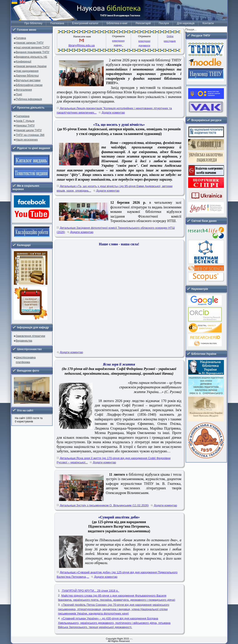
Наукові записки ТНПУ (30, 43)
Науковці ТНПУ (25, 126)
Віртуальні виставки (28, 80)
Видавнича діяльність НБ (32, 57)
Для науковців (186, 23)
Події (19, 94)
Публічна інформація (29, 99)
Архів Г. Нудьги (25, 121)
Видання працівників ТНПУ (33, 52)
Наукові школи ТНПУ (29, 130)
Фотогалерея (24, 90)
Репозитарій (143, 23)
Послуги (164, 23)
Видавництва (24, 341)
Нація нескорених (27, 140)
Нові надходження (27, 71)
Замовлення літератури (31, 336)
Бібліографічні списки (29, 85)
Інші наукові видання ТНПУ (33, 47)
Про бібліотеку (33, 23)
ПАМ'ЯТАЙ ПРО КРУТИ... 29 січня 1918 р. (90, 591)
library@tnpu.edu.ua (81, 45)
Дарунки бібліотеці (27, 76)
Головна (21, 38)
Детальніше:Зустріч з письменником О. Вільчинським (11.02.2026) (104, 505)
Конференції (24, 62)
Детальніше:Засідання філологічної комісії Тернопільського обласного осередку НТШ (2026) (116, 230)
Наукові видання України (31, 66)
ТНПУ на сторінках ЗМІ (30, 135)
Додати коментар (113, 112)
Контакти (208, 23)
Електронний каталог (85, 23)
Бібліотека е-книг (117, 23)
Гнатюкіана (57, 23)
